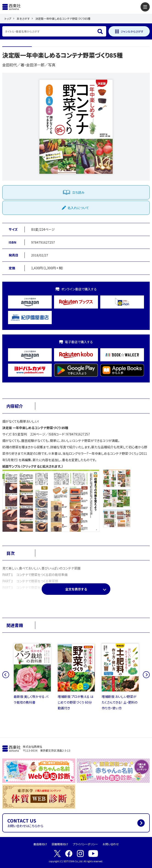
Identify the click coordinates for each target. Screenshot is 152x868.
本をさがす (23, 18)
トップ (8, 18)
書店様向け (40, 844)
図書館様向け (60, 844)
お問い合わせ (111, 844)
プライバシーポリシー (85, 844)
